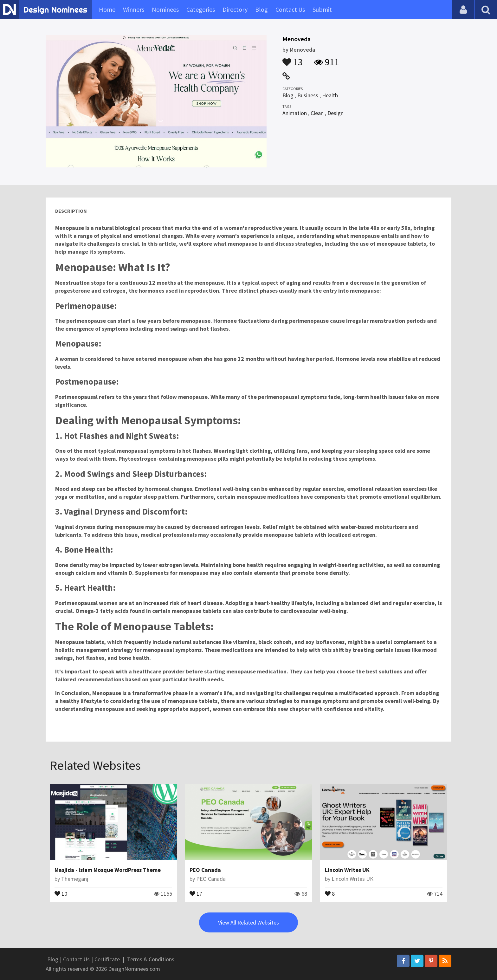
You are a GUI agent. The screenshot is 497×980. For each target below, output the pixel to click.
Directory (235, 9)
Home (107, 9)
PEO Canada (205, 870)
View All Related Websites (248, 922)
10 (61, 893)
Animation (295, 113)
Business (308, 95)
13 (293, 59)
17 (196, 893)
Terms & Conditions (151, 959)
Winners (134, 9)
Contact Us (290, 9)
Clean (317, 113)
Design (336, 113)
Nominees (165, 9)
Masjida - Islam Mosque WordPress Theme (108, 870)
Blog (261, 9)
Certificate (107, 959)
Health (330, 95)
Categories (201, 9)
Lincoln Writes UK (347, 870)
